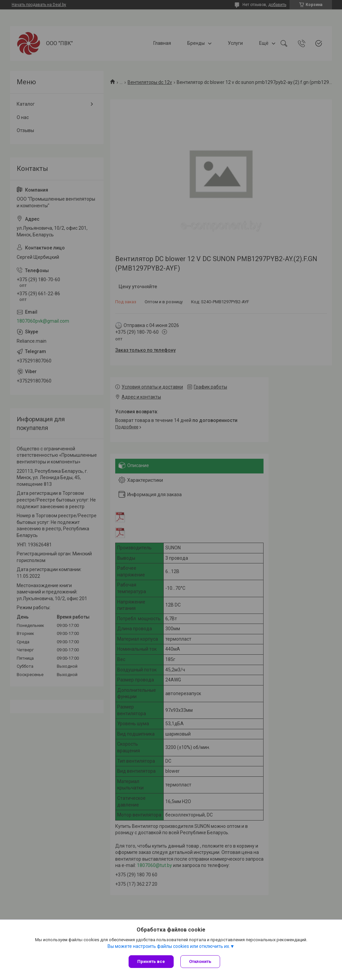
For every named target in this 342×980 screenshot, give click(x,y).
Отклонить (200, 961)
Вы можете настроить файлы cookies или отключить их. (169, 946)
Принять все (151, 961)
